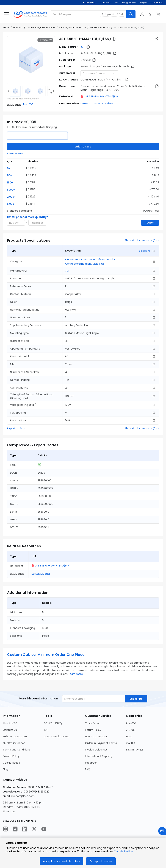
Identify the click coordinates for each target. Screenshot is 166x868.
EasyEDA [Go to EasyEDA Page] (131, 723)
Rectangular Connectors (73, 27)
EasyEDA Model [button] (41, 574)
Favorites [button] (45, 40)
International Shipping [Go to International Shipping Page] (99, 756)
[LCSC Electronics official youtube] (44, 830)
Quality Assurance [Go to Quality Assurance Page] (14, 743)
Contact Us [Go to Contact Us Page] (10, 730)
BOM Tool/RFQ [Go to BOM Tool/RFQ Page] (53, 723)
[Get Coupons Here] (105, 3)
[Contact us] (162, 832)
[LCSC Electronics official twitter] (34, 830)
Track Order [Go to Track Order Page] (92, 723)
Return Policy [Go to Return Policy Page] (93, 730)
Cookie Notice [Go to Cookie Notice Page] (11, 763)
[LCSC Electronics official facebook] (15, 830)
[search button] (131, 14)
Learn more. (76, 674)
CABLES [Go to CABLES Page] (131, 743)
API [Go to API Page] (46, 730)
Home (6, 27)
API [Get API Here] (116, 3)
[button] (129, 3)
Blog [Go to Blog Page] (5, 769)
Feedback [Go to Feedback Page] (91, 763)
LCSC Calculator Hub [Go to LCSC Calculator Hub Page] (57, 736)
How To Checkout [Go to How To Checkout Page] (96, 736)
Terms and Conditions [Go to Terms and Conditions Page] (17, 750)
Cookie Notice (124, 851)
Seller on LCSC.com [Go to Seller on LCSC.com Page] (15, 736)
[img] (15, 91)
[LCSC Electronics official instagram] (5, 830)
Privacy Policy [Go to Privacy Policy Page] (11, 756)
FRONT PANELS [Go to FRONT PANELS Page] (135, 750)
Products (18, 27)
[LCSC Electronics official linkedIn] (25, 830)
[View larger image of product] (31, 60)
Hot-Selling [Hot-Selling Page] (89, 3)
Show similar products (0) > (142, 240)
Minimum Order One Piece (97, 104)
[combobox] (99, 73)
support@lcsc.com (23, 796)
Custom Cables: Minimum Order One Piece (46, 655)
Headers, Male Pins (100, 27)
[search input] (89, 14)
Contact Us (157, 3)
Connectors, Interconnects (41, 27)
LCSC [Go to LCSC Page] (129, 736)
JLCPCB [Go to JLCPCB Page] (131, 730)
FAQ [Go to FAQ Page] (88, 769)
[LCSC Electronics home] (30, 14)
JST (83, 47)
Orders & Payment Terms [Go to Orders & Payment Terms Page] (101, 743)
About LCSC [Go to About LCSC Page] (10, 723)
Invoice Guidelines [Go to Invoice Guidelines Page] (96, 750)
